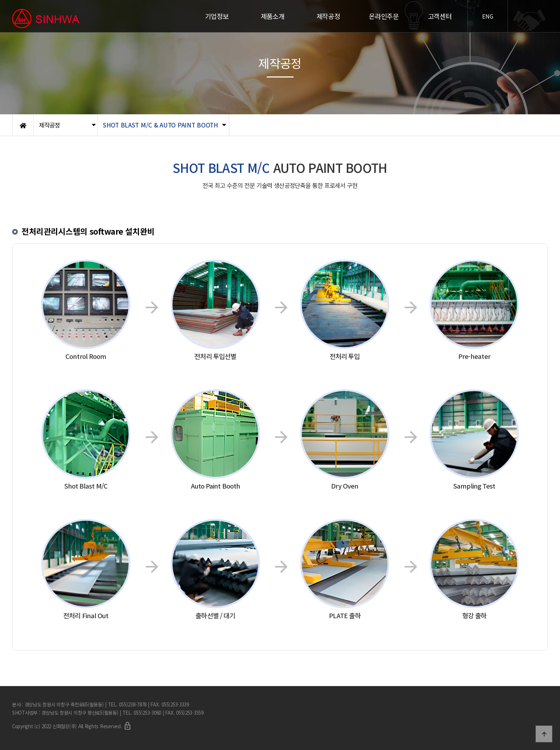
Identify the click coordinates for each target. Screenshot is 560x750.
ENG (487, 16)
